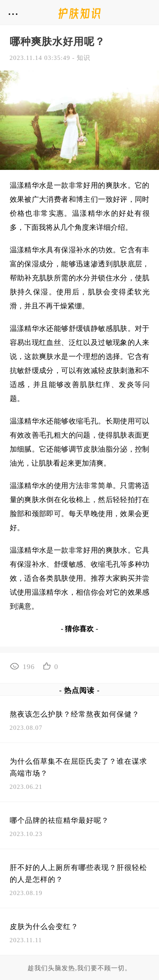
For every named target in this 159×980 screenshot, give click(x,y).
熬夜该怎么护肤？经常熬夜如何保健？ (75, 714)
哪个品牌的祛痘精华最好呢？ (59, 820)
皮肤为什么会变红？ (44, 927)
